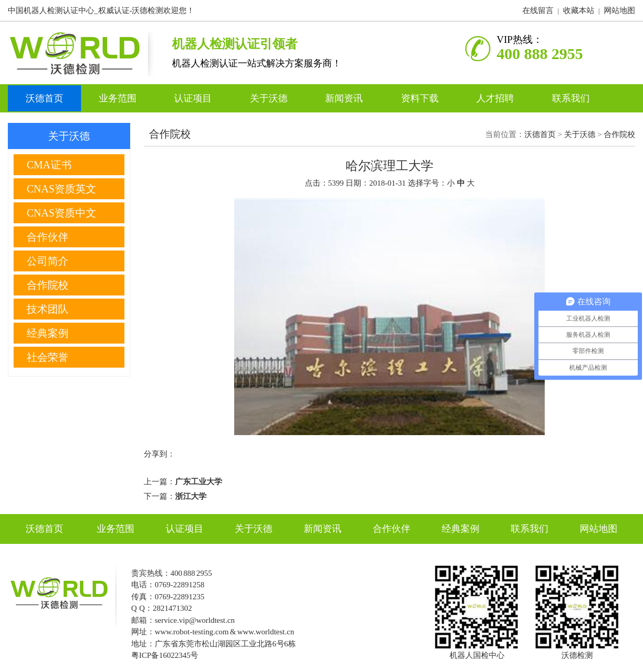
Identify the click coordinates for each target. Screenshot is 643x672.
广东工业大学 (199, 482)
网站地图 (619, 10)
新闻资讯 (345, 98)
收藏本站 (579, 10)
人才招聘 (496, 98)
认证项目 (194, 98)
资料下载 (421, 98)
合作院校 (619, 134)
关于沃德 (270, 98)
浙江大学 (191, 496)
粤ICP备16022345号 (165, 655)
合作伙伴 (392, 529)
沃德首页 (44, 98)
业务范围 (119, 98)
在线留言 (538, 10)
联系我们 (571, 98)
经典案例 (461, 529)
